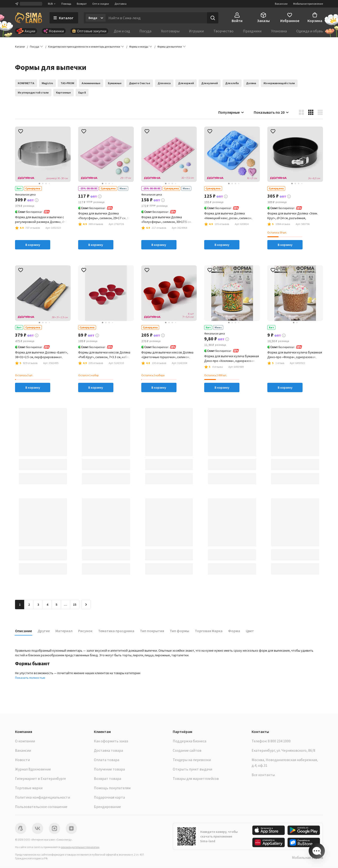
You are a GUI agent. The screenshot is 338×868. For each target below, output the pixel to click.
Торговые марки (29, 788)
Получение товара (109, 769)
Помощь (66, 4)
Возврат (82, 4)
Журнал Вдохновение (33, 769)
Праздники (252, 31)
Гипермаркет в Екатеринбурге (40, 779)
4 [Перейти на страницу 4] (47, 605)
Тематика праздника (116, 631)
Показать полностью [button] (30, 678)
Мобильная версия (307, 858)
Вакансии (281, 4)
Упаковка (279, 31)
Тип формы (179, 631)
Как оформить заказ (111, 741)
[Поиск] (213, 18)
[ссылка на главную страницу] (29, 18)
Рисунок (85, 631)
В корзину (33, 245)
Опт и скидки (101, 4)
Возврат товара (108, 779)
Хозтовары (170, 31)
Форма (234, 631)
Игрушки (196, 31)
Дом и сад (122, 31)
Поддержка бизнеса (190, 741)
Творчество (223, 31)
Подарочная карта (109, 797)
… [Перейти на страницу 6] (65, 605)
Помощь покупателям (112, 788)
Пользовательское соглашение (41, 807)
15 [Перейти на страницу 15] (75, 605)
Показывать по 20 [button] (271, 113)
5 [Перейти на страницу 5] (56, 605)
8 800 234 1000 (279, 741)
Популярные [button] (231, 113)
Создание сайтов (187, 751)
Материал (64, 631)
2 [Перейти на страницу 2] (29, 605)
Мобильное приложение (308, 4)
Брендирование (107, 807)
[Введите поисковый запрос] (156, 18)
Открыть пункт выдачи (192, 769)
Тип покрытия (152, 631)
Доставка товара (108, 751)
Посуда (145, 31)
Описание (23, 631)
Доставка (121, 4)
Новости (22, 760)
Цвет (250, 631)
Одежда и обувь (310, 31)
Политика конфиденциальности (42, 797)
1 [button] (20, 605)
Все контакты (263, 775)
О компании (25, 741)
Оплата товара (107, 760)
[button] (170, 47)
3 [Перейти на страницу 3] (38, 605)
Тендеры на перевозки (192, 760)
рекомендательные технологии (80, 847)
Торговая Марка (209, 631)
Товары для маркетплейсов (196, 779)
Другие (44, 631)
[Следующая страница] (86, 605)
